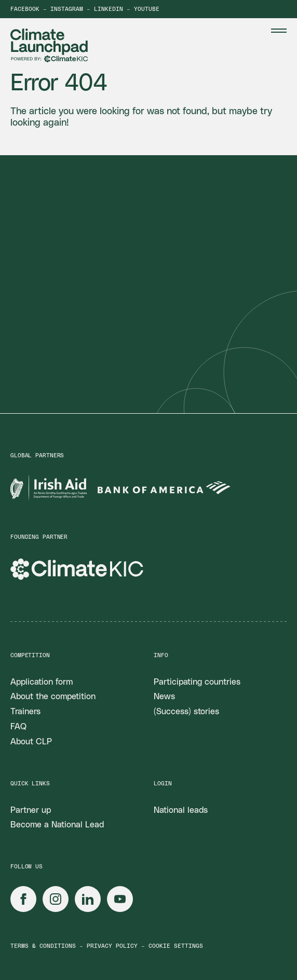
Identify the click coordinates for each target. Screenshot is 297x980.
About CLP (31, 742)
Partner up (31, 810)
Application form (42, 682)
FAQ (18, 727)
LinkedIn (109, 9)
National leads (181, 810)
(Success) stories (186, 712)
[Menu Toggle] (279, 31)
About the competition (53, 697)
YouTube (147, 9)
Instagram (67, 9)
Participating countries (197, 682)
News (164, 697)
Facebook (25, 9)
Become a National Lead (57, 825)
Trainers (25, 712)
